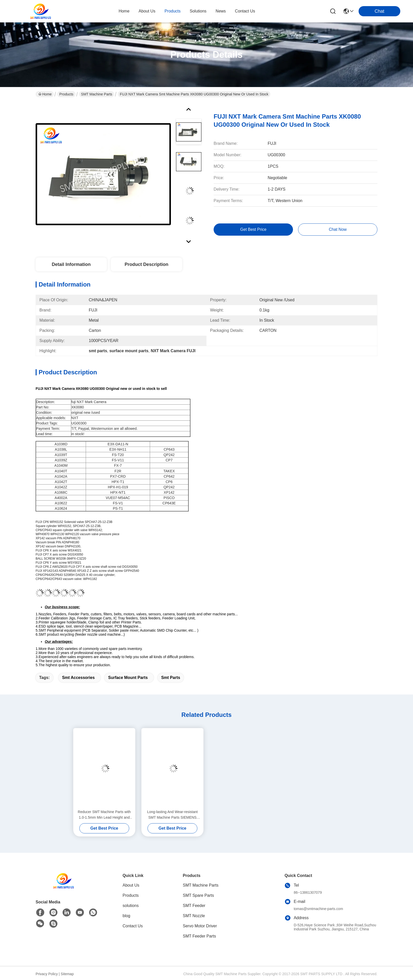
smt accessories (78, 678)
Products (66, 94)
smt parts (171, 678)
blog (126, 916)
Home (124, 11)
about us (147, 11)
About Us (131, 885)
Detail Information (71, 264)
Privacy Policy (47, 974)
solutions (198, 11)
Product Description (146, 264)
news (221, 11)
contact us (245, 11)
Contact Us (133, 926)
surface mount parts (128, 678)
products (173, 11)
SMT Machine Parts (97, 94)
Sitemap (67, 974)
